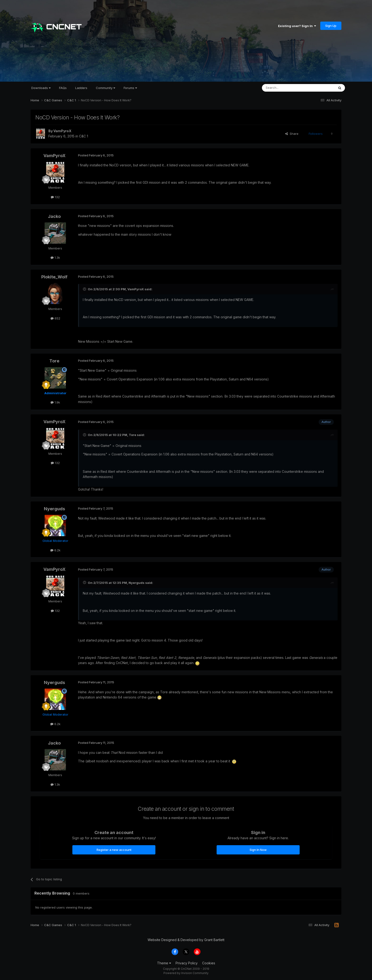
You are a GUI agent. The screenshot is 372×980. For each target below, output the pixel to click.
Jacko (54, 216)
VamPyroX (62, 131)
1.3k (55, 258)
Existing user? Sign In (297, 26)
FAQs (63, 88)
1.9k (55, 402)
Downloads (41, 88)
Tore (54, 361)
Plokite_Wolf (54, 277)
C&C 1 (84, 136)
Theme (164, 963)
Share (292, 134)
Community (105, 88)
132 (55, 197)
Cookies (209, 963)
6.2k (55, 550)
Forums (130, 88)
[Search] (286, 88)
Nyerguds (54, 509)
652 (55, 318)
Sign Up (331, 26)
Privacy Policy (187, 963)
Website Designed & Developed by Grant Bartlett (186, 940)
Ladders (81, 88)
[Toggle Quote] (85, 289)
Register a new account (114, 850)
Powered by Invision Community (186, 973)
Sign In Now (258, 850)
